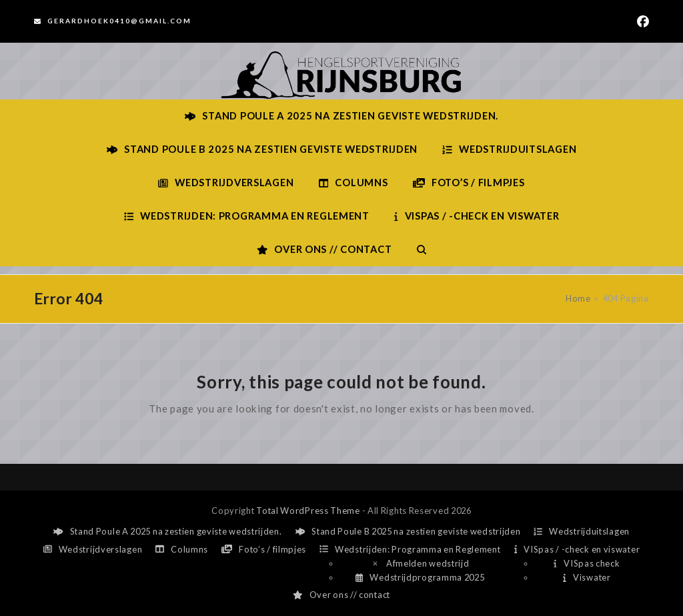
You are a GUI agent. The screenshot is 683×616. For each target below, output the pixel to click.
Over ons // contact (341, 595)
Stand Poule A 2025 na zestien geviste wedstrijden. (168, 531)
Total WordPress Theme (308, 511)
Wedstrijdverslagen (93, 549)
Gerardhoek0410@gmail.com (119, 21)
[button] (422, 250)
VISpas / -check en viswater (577, 549)
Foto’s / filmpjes (264, 549)
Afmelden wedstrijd (420, 563)
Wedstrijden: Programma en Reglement (410, 549)
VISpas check (587, 563)
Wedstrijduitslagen (582, 531)
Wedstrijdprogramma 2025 (420, 577)
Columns (182, 549)
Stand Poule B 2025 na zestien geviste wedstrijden (408, 531)
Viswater (587, 577)
